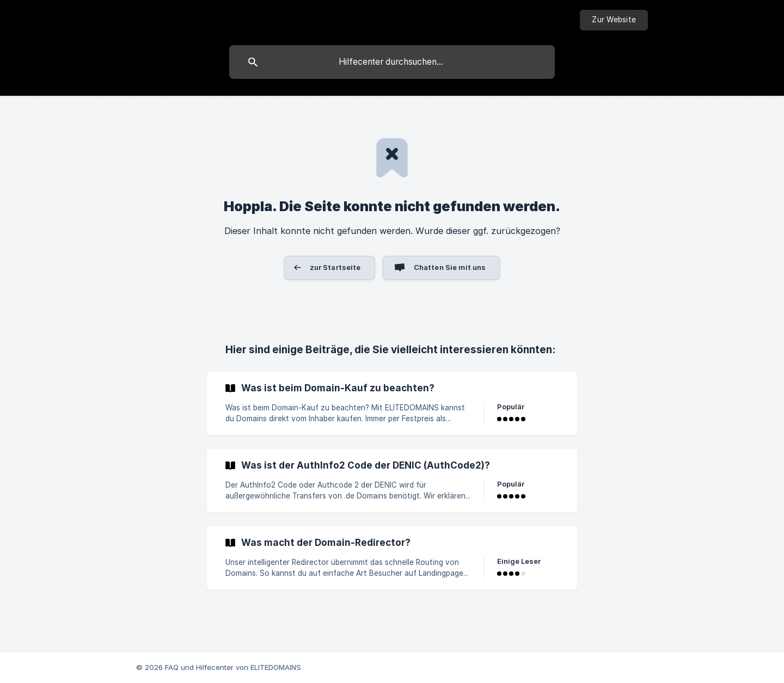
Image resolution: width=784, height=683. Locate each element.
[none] (614, 20)
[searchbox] (392, 62)
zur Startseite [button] (335, 267)
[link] (392, 403)
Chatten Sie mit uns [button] (450, 267)
